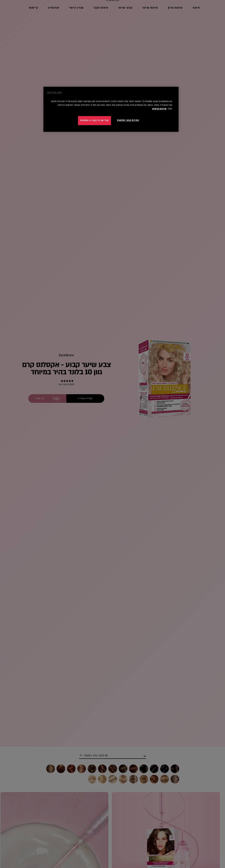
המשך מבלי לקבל (54, 92)
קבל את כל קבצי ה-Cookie (94, 120)
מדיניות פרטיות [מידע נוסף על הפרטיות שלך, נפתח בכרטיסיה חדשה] (159, 109)
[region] (111, 109)
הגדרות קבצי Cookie (128, 120)
